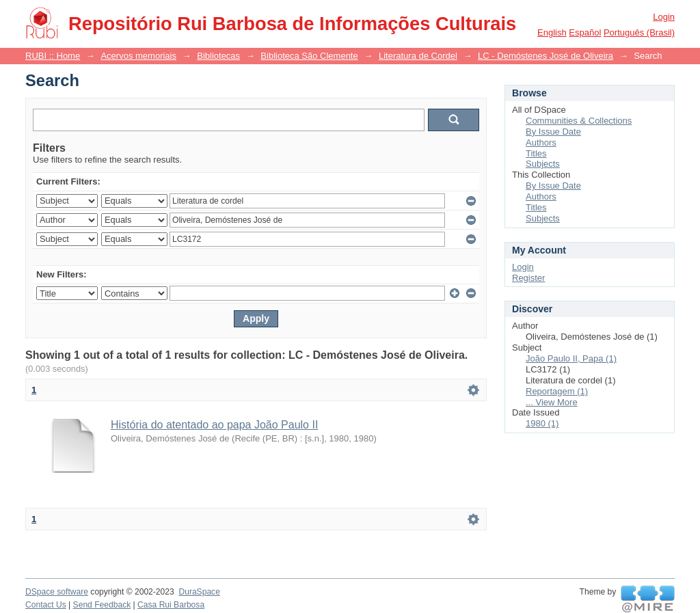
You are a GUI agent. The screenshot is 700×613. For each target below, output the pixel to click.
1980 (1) (542, 423)
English (552, 32)
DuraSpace (199, 592)
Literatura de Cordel (418, 56)
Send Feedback (102, 605)
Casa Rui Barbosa (171, 605)
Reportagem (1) (557, 391)
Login (664, 17)
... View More (552, 402)
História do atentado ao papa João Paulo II (214, 425)
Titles (536, 153)
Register (528, 278)
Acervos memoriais (138, 56)
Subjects (543, 164)
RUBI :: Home (53, 56)
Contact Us (46, 605)
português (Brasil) (639, 32)
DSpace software (57, 592)
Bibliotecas (218, 56)
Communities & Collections (579, 121)
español (585, 32)
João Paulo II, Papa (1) (571, 358)
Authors (541, 142)
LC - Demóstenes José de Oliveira (546, 56)
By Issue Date (553, 132)
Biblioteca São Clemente (309, 56)
